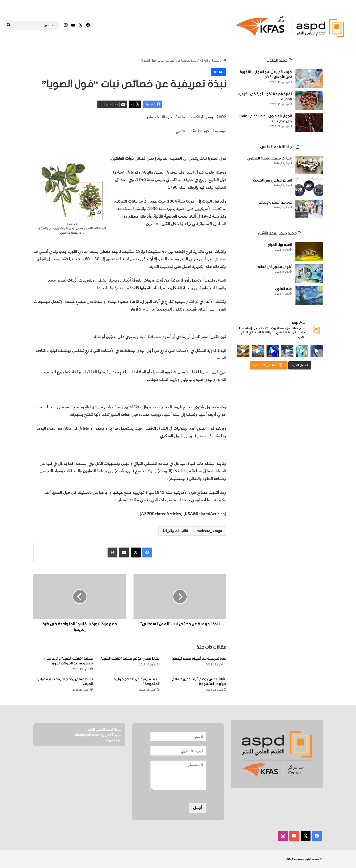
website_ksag (209, 531)
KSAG (204, 61)
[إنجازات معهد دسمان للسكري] (309, 165)
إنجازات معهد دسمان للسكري (269, 158)
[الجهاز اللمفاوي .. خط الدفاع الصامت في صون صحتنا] (309, 123)
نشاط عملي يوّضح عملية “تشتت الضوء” (130, 659)
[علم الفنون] (309, 296)
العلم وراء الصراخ (280, 245)
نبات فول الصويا (213, 145)
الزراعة (132, 145)
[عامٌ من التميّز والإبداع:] (309, 209)
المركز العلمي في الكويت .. (271, 180)
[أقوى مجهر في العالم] (309, 274)
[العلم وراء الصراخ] (309, 251)
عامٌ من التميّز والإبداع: (275, 202)
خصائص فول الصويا (182, 145)
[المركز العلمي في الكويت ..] (309, 187)
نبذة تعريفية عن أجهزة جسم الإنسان (199, 659)
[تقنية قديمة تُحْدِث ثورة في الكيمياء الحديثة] (309, 101)
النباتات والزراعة (151, 145)
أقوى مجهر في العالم (275, 267)
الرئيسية (219, 61)
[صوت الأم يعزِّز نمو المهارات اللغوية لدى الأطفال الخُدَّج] (309, 79)
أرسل (198, 808)
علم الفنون (283, 289)
